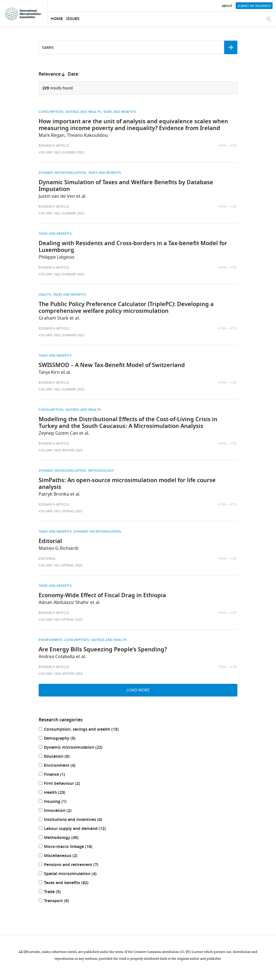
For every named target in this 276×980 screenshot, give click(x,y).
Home (57, 19)
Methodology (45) (64, 838)
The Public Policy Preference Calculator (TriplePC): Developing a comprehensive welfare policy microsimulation (126, 308)
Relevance (50, 74)
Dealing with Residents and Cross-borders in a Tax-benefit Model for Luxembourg (133, 247)
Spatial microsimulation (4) (73, 874)
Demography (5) (63, 739)
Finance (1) (58, 775)
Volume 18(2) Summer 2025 (61, 152)
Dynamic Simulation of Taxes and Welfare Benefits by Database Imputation (126, 186)
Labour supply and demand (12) (78, 829)
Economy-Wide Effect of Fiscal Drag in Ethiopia (102, 596)
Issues (73, 19)
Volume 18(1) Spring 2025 (60, 511)
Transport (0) (60, 901)
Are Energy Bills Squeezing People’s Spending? (103, 650)
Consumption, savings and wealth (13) (84, 730)
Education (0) (60, 757)
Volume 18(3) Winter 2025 (61, 450)
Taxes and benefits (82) (69, 883)
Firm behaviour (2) (65, 784)
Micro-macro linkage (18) (71, 847)
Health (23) (58, 793)
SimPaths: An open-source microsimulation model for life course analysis (127, 484)
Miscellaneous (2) (64, 856)
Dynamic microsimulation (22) (76, 748)
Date (73, 74)
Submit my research (254, 6)
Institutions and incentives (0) (76, 820)
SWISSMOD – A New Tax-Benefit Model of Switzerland (112, 366)
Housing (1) (58, 802)
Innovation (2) (61, 811)
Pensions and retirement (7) (74, 865)
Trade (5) (56, 892)
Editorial (50, 542)
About (227, 6)
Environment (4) (63, 766)
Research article (54, 146)
